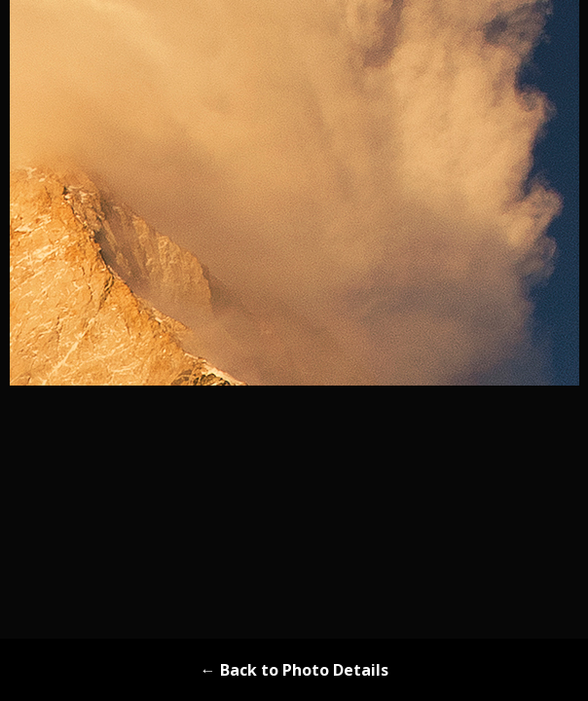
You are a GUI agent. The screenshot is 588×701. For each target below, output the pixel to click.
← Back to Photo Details (294, 670)
